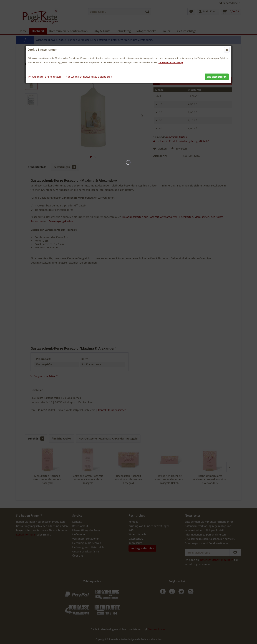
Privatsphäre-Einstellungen (45, 77)
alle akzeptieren (217, 77)
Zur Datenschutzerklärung (171, 62)
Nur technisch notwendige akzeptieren (89, 77)
